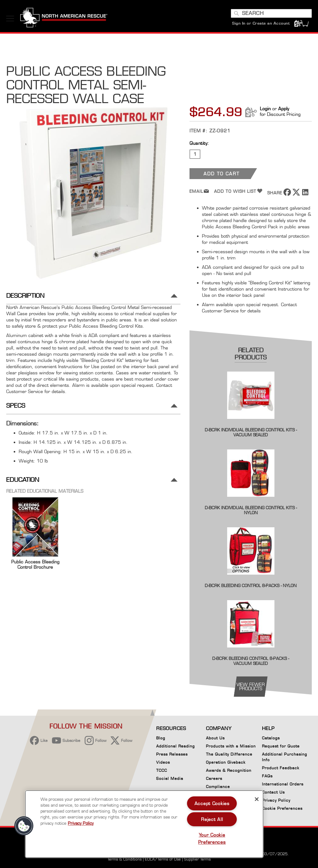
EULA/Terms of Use (163, 859)
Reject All (212, 819)
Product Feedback (281, 768)
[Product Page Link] (251, 423)
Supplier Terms (197, 859)
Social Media (170, 778)
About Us (215, 738)
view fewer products (251, 686)
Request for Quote (281, 746)
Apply (284, 109)
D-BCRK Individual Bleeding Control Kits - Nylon (251, 510)
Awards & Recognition (229, 770)
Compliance (218, 787)
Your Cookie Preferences (212, 838)
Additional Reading (175, 746)
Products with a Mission (231, 746)
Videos (163, 762)
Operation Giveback (226, 762)
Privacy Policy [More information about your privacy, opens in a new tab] (81, 823)
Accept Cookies (212, 803)
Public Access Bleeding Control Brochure (35, 564)
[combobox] (271, 13)
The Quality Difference (229, 754)
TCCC (162, 770)
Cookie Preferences (282, 809)
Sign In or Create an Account (261, 23)
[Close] (257, 799)
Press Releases (172, 754)
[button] (24, 826)
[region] (144, 824)
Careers (214, 778)
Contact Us (273, 792)
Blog (161, 738)
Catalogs (271, 738)
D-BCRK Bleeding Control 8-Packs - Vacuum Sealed (251, 661)
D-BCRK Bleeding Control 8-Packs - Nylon (251, 586)
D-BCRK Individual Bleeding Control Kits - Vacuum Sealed (251, 432)
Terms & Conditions (124, 859)
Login (265, 109)
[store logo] (64, 18)
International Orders (283, 784)
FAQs (267, 776)
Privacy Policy (276, 800)
